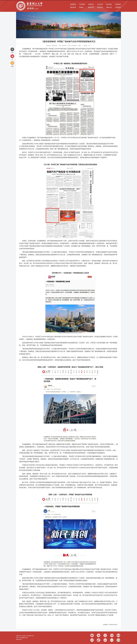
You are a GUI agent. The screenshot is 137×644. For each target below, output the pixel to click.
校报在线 (100, 7)
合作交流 (100, 4)
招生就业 (109, 4)
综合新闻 (82, 4)
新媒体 (81, 7)
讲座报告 (118, 7)
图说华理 (73, 7)
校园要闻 (73, 4)
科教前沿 (91, 4)
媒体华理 (91, 7)
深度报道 (118, 4)
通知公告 (109, 7)
